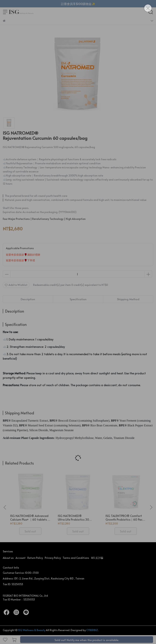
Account (21, 558)
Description (28, 299)
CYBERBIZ (92, 630)
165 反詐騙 (97, 558)
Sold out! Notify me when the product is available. (87, 640)
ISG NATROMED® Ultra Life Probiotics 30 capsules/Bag (73, 517)
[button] (151, 507)
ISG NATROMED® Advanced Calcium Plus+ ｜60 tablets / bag (29, 517)
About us (8, 558)
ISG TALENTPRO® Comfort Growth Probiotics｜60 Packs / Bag (125, 517)
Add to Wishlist (16, 285)
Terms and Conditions (76, 558)
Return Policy (35, 558)
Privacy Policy (53, 558)
